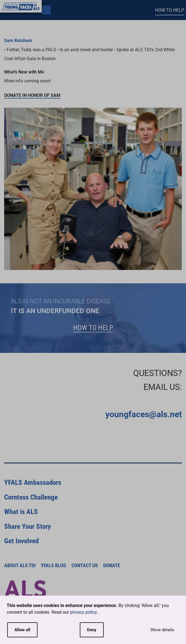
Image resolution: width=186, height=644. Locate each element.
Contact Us (85, 565)
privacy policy (83, 612)
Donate (112, 565)
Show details (162, 630)
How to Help (170, 10)
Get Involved (21, 541)
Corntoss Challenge (31, 497)
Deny (92, 630)
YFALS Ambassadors (33, 482)
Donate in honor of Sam (32, 95)
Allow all (22, 630)
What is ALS (21, 512)
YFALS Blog (54, 565)
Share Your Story (28, 526)
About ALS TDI (20, 565)
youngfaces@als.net (144, 414)
